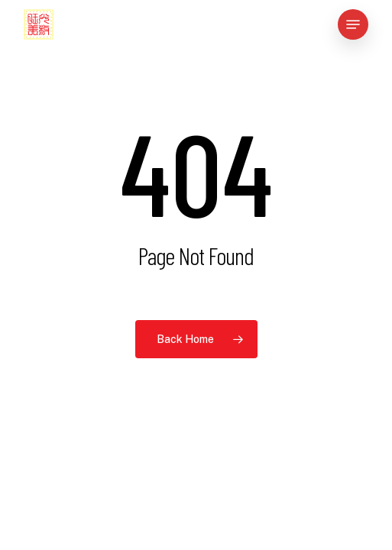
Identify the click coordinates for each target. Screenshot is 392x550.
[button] (353, 24)
